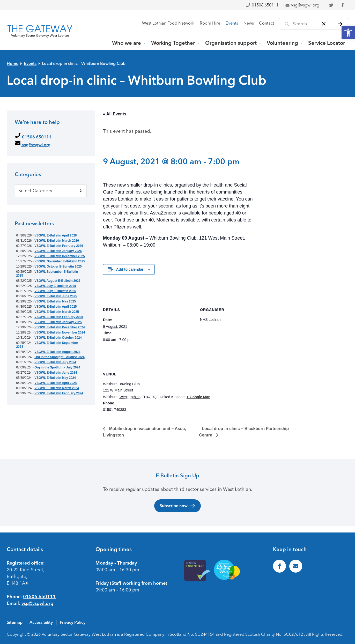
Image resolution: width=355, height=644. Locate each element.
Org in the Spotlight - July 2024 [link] (57, 367)
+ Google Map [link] (198, 397)
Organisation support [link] (231, 43)
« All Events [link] (115, 114)
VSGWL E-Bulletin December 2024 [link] (60, 327)
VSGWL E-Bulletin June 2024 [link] (56, 373)
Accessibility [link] (41, 622)
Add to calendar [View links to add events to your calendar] (130, 269)
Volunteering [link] (282, 43)
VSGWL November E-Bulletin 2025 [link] (60, 261)
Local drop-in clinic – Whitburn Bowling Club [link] (84, 63)
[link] (348, 33)
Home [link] (13, 63)
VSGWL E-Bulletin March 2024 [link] (57, 388)
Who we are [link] (127, 43)
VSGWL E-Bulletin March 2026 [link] (57, 241)
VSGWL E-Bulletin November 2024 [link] (60, 332)
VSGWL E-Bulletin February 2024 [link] (59, 393)
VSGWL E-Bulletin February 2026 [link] (59, 246)
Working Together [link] (173, 43)
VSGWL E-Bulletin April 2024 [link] (56, 383)
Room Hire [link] (210, 23)
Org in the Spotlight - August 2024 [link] (60, 357)
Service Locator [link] (327, 43)
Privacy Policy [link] (73, 622)
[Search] (340, 24)
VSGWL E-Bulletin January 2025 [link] (58, 322)
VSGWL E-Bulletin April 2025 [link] (56, 307)
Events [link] (232, 23)
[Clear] (324, 24)
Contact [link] (267, 23)
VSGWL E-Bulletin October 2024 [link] (58, 338)
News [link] (249, 23)
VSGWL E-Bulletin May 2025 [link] (55, 301)
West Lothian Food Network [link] (168, 23)
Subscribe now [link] (178, 506)
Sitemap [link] (15, 622)
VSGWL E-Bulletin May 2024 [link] (55, 378)
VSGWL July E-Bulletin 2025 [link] (55, 286)
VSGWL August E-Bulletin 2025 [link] (57, 281)
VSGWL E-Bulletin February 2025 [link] (59, 317)
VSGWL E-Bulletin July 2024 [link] (55, 362)
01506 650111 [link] (262, 5)
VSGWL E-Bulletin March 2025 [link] (57, 312)
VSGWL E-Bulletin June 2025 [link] (56, 296)
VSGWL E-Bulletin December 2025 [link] (60, 256)
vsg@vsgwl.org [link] (302, 5)
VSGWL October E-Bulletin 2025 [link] (58, 267)
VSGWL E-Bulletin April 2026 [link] (56, 235)
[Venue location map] (270, 383)
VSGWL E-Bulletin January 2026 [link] (58, 251)
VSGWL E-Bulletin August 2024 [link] (57, 352)
